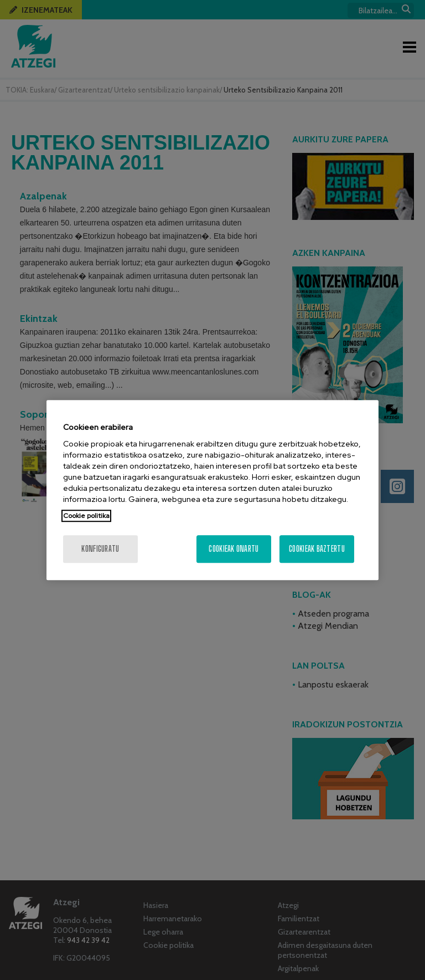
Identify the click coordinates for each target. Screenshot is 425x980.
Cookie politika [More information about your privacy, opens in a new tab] (86, 516)
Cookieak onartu (234, 549)
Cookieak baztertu (317, 549)
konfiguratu (100, 549)
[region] (212, 490)
